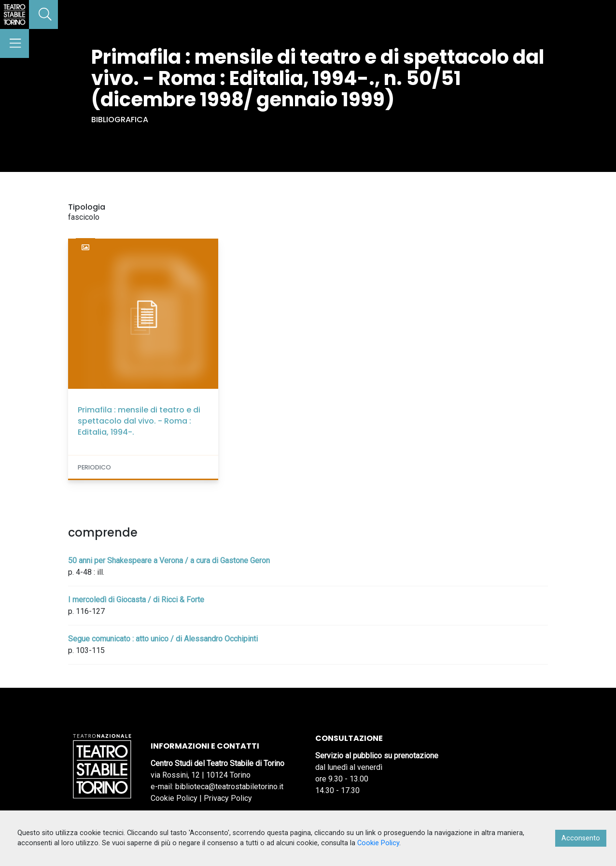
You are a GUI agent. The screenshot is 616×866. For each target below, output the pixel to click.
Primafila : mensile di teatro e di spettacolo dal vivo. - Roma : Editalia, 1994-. (139, 421)
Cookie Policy (174, 798)
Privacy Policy (228, 798)
